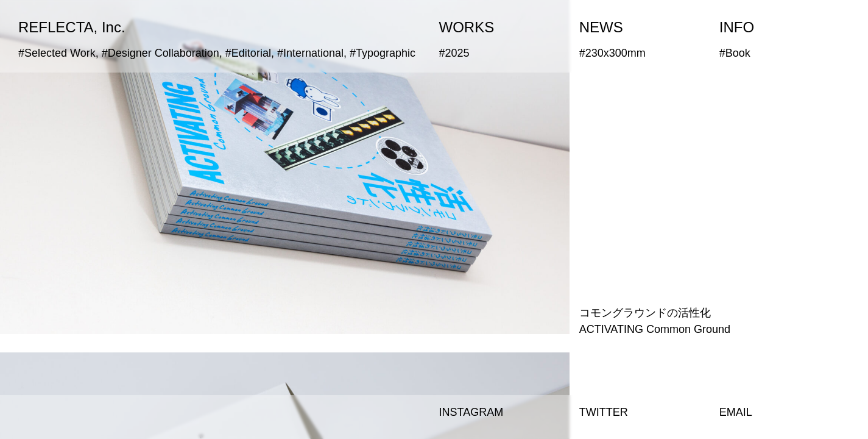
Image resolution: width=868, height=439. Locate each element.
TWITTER (604, 412)
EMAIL (736, 412)
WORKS (467, 27)
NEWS (601, 27)
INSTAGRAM (471, 412)
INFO (737, 27)
